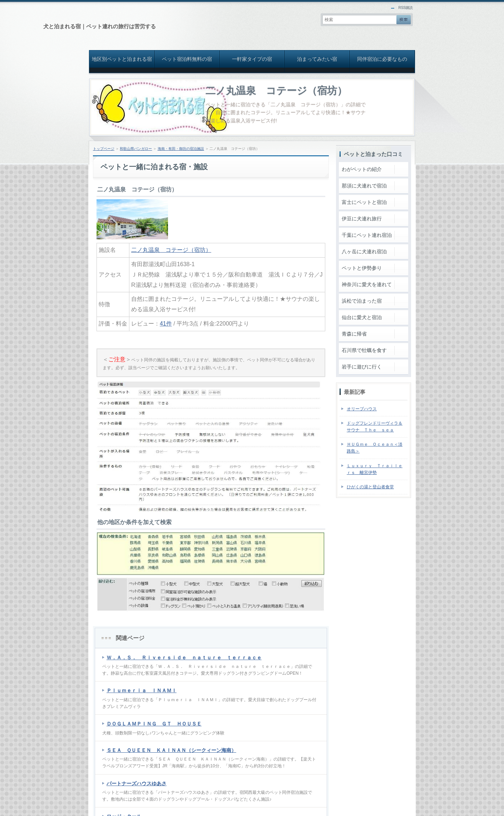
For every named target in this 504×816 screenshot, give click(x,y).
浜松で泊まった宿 (362, 301)
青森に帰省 (354, 334)
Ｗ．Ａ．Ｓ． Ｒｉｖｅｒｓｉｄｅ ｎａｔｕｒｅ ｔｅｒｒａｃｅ (184, 658)
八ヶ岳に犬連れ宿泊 (364, 251)
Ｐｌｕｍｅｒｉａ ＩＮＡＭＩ (142, 690)
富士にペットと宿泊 (364, 202)
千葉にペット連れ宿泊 (367, 235)
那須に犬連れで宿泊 (364, 186)
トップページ (104, 149)
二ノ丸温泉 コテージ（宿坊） (276, 91)
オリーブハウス (362, 409)
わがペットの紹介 (362, 169)
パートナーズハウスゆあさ (137, 783)
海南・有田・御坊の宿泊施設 (181, 149)
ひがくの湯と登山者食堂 (370, 487)
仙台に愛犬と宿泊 (362, 317)
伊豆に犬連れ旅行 (362, 219)
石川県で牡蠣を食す (364, 350)
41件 (166, 324)
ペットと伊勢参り (362, 268)
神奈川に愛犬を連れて (367, 284)
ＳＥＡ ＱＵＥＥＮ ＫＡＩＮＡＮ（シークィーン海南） (171, 750)
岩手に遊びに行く (362, 367)
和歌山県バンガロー (136, 149)
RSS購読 (406, 8)
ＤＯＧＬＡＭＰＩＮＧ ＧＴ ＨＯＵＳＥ (154, 724)
